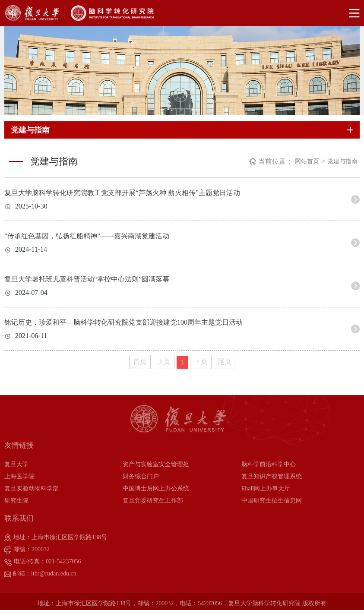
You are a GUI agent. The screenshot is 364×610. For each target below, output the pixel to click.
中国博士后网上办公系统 (156, 488)
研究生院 (16, 501)
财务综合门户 (141, 476)
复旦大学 (16, 464)
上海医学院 (19, 476)
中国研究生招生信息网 (272, 501)
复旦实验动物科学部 (32, 488)
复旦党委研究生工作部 (153, 501)
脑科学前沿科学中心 (269, 464)
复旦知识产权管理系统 (272, 476)
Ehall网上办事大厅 (266, 488)
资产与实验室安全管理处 (156, 464)
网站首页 (307, 161)
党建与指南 (342, 161)
